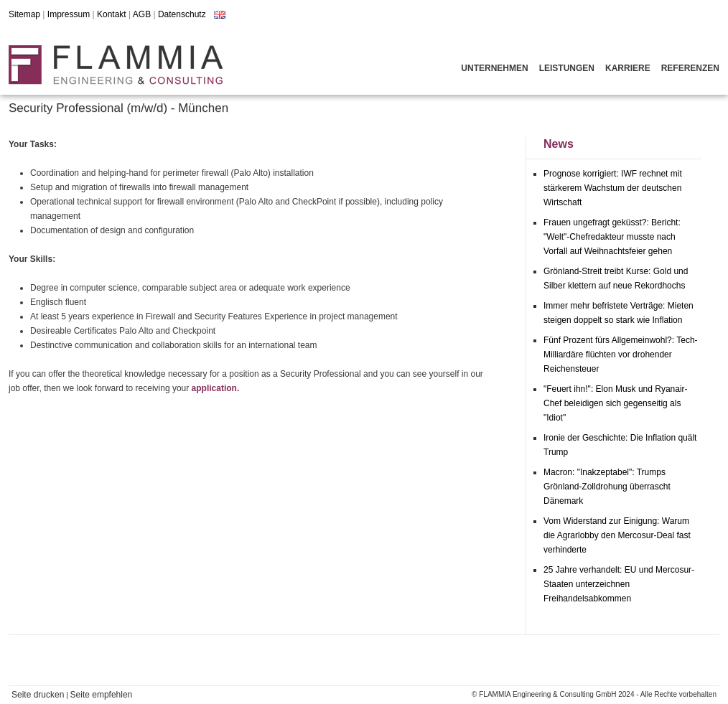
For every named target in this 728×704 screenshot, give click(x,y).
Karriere (628, 68)
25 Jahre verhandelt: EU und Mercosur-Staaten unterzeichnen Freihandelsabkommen (619, 584)
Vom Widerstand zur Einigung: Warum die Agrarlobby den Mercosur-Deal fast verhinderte (617, 535)
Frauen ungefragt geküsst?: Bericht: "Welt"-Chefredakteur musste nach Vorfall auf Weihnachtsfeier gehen (612, 237)
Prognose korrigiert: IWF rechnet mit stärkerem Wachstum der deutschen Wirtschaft (613, 188)
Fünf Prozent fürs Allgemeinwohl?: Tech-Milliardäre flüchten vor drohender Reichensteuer (621, 355)
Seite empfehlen (102, 695)
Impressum (69, 14)
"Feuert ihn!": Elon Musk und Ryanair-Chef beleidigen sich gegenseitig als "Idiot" (616, 403)
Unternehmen (494, 68)
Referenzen (690, 68)
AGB (142, 14)
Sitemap (24, 14)
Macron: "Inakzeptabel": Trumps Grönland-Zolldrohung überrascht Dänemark (607, 487)
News (559, 144)
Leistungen (567, 68)
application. (216, 388)
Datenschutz (182, 14)
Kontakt (112, 14)
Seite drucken (38, 695)
